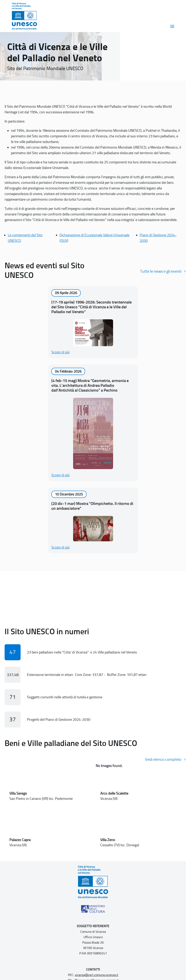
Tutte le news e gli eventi (161, 271)
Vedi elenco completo (163, 759)
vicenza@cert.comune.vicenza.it (96, 975)
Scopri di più (61, 352)
